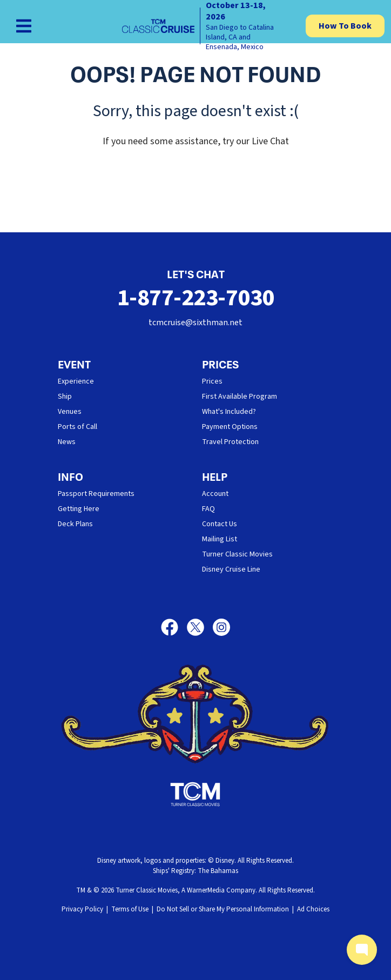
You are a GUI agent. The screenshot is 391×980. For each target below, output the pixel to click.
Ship (65, 397)
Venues (70, 412)
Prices (212, 381)
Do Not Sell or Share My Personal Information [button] (223, 909)
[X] (200, 627)
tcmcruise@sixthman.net (195, 323)
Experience (76, 381)
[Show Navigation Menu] (24, 26)
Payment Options (230, 427)
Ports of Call (77, 427)
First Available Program (240, 397)
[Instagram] (221, 627)
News (67, 442)
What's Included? (229, 412)
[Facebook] (174, 627)
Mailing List (220, 539)
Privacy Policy (82, 909)
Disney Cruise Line (231, 569)
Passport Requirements (96, 494)
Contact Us (220, 524)
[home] (203, 26)
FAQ (208, 509)
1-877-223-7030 (196, 298)
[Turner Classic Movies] (195, 794)
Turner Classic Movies (237, 554)
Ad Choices (313, 909)
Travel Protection (230, 442)
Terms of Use (130, 909)
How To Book (345, 26)
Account (215, 494)
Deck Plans (75, 524)
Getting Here (79, 509)
